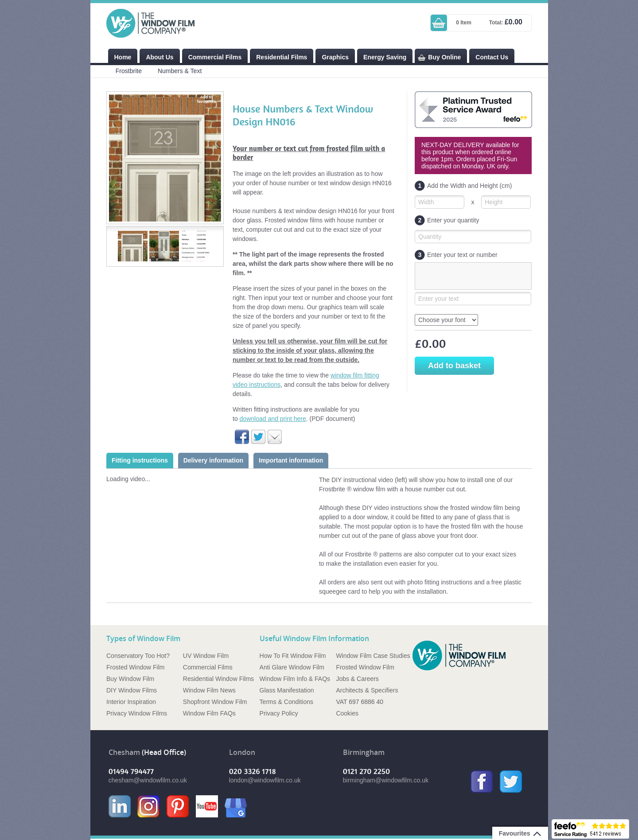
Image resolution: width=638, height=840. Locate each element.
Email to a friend (275, 437)
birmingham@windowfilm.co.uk (386, 780)
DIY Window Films (132, 690)
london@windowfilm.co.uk (265, 780)
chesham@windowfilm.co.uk (148, 780)
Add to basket (454, 366)
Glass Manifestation (287, 690)
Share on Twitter (258, 437)
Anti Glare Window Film (292, 667)
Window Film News (209, 690)
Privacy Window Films (137, 713)
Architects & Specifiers (367, 690)
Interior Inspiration (131, 702)
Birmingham (364, 752)
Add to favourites (206, 99)
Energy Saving (385, 57)
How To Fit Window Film (293, 656)
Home (123, 57)
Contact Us (492, 57)
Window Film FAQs (209, 713)
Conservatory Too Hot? (138, 656)
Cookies (347, 713)
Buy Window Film (130, 679)
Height (494, 202)
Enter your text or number (456, 255)
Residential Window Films (218, 679)
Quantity (430, 237)
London (242, 752)
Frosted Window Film (135, 667)
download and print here (273, 419)
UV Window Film (206, 656)
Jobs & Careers (357, 679)
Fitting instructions (140, 460)
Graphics (335, 57)
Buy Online (444, 57)
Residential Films (282, 57)
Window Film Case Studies (373, 656)
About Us (159, 57)
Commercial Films (215, 57)
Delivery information (213, 460)
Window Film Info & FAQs (295, 679)
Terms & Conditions (286, 702)
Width (426, 202)
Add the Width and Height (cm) (463, 186)
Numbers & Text (180, 71)
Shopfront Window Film (215, 702)
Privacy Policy (279, 713)
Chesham (124, 752)
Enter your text (438, 299)
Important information (291, 460)
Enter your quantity (447, 220)
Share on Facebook (242, 437)
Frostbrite (129, 71)
